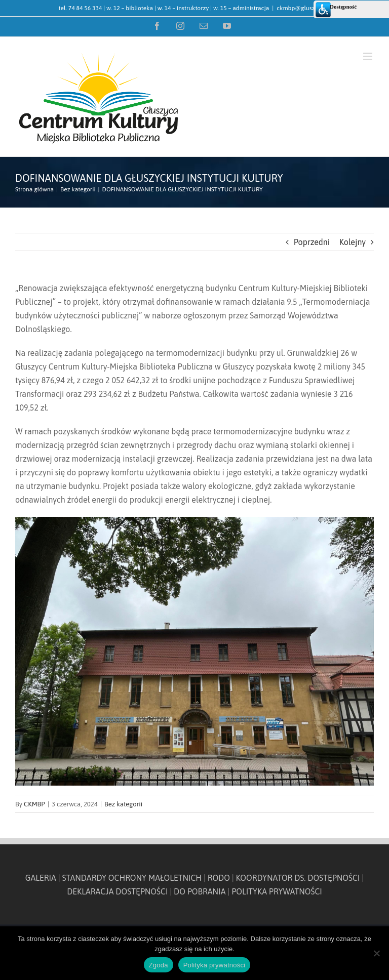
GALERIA (41, 878)
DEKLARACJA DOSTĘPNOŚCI (117, 891)
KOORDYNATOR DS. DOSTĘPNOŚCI (298, 878)
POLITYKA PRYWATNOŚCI (277, 891)
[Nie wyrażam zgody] (376, 953)
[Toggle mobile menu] (368, 56)
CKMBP (34, 804)
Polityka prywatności (215, 965)
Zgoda (159, 965)
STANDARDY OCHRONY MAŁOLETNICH (132, 878)
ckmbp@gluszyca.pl (303, 8)
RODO (219, 878)
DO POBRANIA (200, 891)
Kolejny (353, 242)
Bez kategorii (123, 804)
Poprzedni (312, 242)
